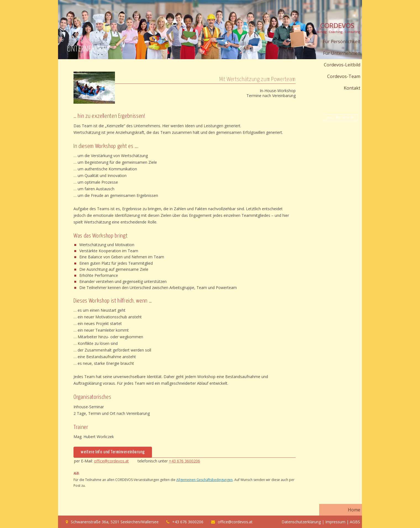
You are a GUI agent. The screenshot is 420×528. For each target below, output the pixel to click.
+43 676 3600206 (184, 461)
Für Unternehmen (342, 53)
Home (354, 510)
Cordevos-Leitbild (342, 65)
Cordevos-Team (344, 76)
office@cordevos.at (111, 461)
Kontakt (352, 88)
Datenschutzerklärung (301, 522)
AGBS (355, 522)
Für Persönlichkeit (342, 41)
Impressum (335, 522)
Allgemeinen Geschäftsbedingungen (204, 480)
